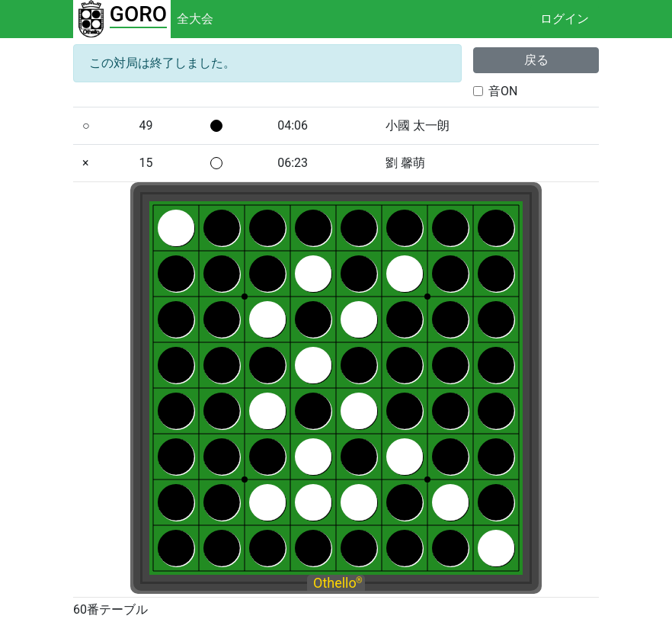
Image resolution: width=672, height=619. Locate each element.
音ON (503, 91)
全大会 (195, 19)
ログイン (565, 19)
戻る (536, 60)
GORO (138, 14)
